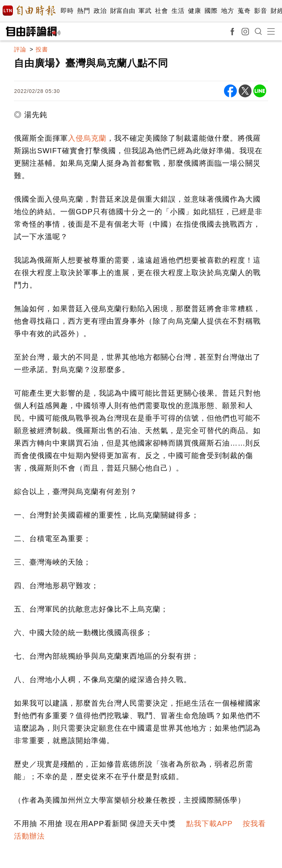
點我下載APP (209, 824)
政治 (100, 11)
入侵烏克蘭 (87, 138)
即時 (67, 11)
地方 (227, 11)
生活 (178, 11)
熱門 (84, 11)
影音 (261, 11)
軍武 (145, 11)
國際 (211, 11)
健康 (194, 11)
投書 (42, 49)
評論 (20, 49)
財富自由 (122, 11)
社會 (161, 11)
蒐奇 (244, 11)
